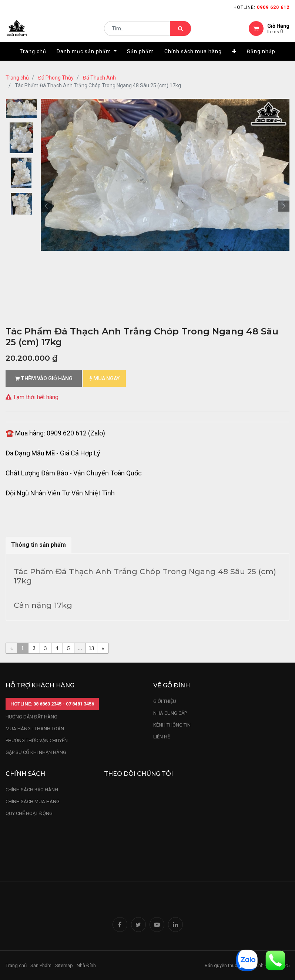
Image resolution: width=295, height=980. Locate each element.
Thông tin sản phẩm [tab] (38, 545)
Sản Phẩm (41, 965)
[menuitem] (33, 58)
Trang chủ (17, 78)
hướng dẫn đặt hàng (31, 717)
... (80, 648)
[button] (234, 58)
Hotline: (262, 7)
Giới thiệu (165, 701)
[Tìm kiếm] (180, 32)
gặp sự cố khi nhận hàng (36, 752)
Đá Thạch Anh (99, 78)
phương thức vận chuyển (37, 740)
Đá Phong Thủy (56, 78)
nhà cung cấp (170, 713)
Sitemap (64, 965)
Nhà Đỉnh (87, 965)
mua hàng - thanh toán (35, 729)
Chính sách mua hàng (33, 801)
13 (92, 648)
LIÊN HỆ (162, 737)
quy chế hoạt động (29, 813)
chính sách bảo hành (32, 790)
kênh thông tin (172, 725)
